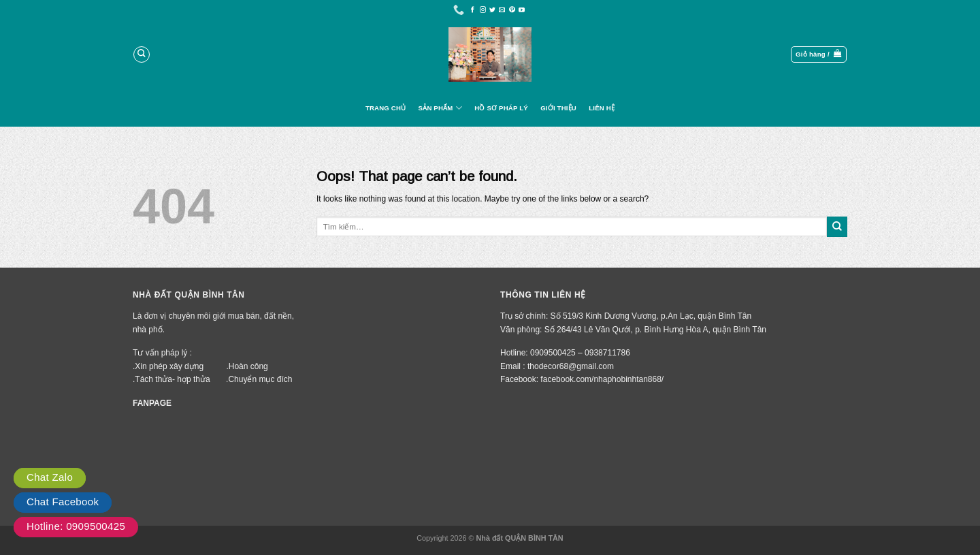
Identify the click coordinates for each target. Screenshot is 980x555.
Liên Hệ (602, 108)
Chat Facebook (63, 502)
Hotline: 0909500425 (76, 526)
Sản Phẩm (440, 108)
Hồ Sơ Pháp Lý (501, 108)
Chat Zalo (50, 477)
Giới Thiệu (558, 108)
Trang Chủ (386, 108)
